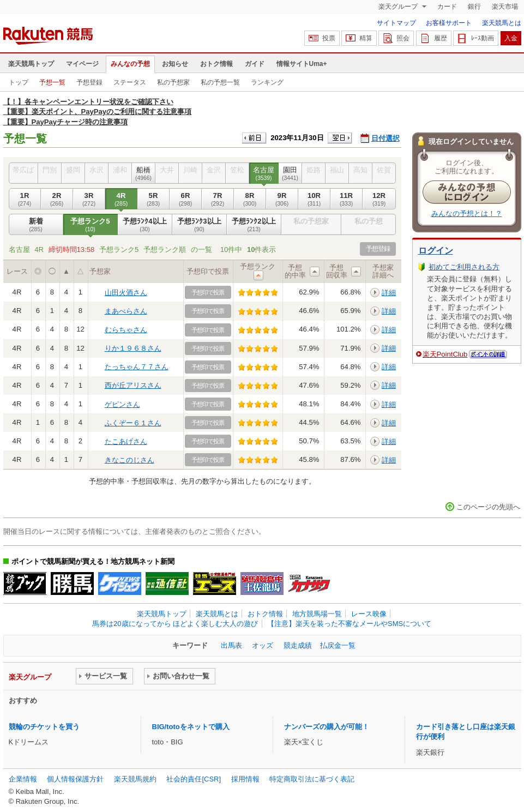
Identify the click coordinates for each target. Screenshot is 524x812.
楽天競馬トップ (31, 64)
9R (282, 199)
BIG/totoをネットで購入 (191, 727)
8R (250, 199)
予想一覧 (52, 82)
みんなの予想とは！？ (467, 213)
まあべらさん (126, 311)
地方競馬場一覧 (317, 614)
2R (57, 199)
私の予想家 (173, 82)
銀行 (474, 7)
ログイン (436, 251)
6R (186, 199)
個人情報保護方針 (75, 779)
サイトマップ (396, 23)
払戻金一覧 (338, 645)
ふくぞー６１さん (133, 423)
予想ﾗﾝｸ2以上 (254, 225)
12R (379, 199)
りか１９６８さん (133, 348)
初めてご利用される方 (464, 267)
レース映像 (369, 614)
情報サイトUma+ (302, 64)
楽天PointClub (445, 354)
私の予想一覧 (220, 82)
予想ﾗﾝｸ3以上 (200, 225)
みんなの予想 (130, 64)
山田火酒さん (126, 293)
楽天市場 (505, 7)
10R (314, 199)
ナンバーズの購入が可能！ (327, 727)
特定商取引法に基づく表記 (312, 779)
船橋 (144, 173)
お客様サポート (449, 23)
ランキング (267, 82)
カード (447, 7)
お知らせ (175, 64)
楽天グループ (399, 7)
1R (25, 199)
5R (153, 199)
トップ (19, 82)
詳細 (389, 293)
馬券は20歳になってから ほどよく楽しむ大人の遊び (175, 624)
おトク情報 (216, 64)
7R (218, 199)
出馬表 (231, 645)
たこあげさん (126, 441)
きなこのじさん (130, 460)
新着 (36, 225)
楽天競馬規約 (135, 779)
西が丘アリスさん (133, 385)
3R (89, 199)
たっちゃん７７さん (137, 367)
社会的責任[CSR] (194, 779)
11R (347, 199)
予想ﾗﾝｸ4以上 (145, 225)
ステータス (130, 82)
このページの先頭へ (488, 507)
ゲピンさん (122, 404)
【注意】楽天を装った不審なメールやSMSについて (349, 624)
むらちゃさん (126, 330)
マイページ (82, 64)
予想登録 (89, 82)
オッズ (263, 645)
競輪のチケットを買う (44, 727)
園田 (290, 173)
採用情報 (245, 779)
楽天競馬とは (502, 23)
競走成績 (298, 645)
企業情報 (23, 779)
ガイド (255, 64)
